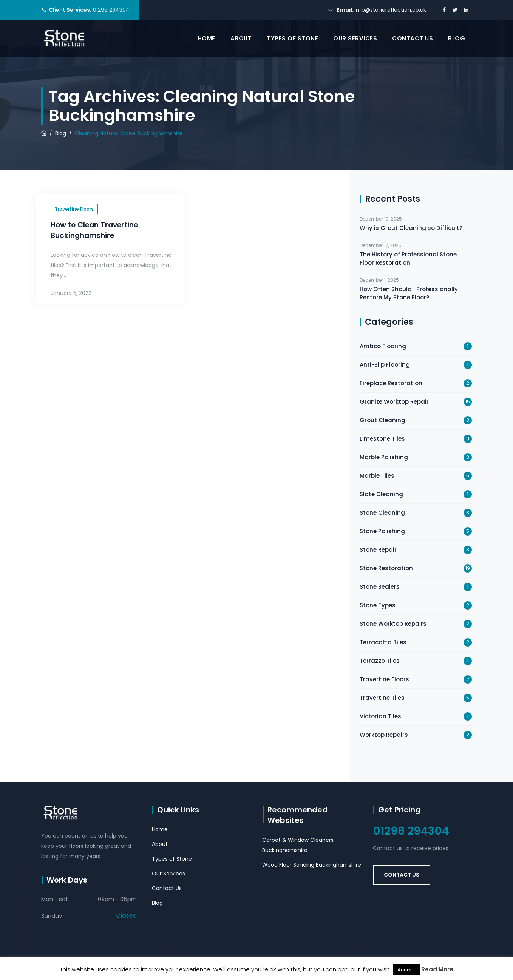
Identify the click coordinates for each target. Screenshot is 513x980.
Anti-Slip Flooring (385, 365)
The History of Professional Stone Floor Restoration (408, 259)
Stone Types (378, 605)
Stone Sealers (380, 587)
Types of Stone (292, 38)
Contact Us (413, 38)
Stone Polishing (382, 531)
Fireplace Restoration (391, 383)
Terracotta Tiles (383, 642)
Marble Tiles (377, 476)
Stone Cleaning (382, 513)
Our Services (355, 38)
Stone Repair (378, 550)
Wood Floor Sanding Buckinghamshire (312, 865)
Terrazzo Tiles (380, 661)
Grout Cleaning (382, 420)
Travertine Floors (74, 209)
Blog (457, 38)
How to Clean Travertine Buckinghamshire (94, 230)
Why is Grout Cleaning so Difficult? (411, 228)
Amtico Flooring (383, 346)
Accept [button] (406, 970)
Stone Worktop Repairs (393, 624)
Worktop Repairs (384, 735)
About (241, 38)
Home (206, 38)
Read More (437, 969)
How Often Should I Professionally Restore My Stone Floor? (409, 293)
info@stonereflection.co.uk (390, 10)
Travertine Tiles (382, 698)
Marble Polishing (384, 457)
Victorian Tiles (380, 716)
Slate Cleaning (381, 494)
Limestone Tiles (382, 439)
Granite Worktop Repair (394, 402)
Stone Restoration (386, 568)
